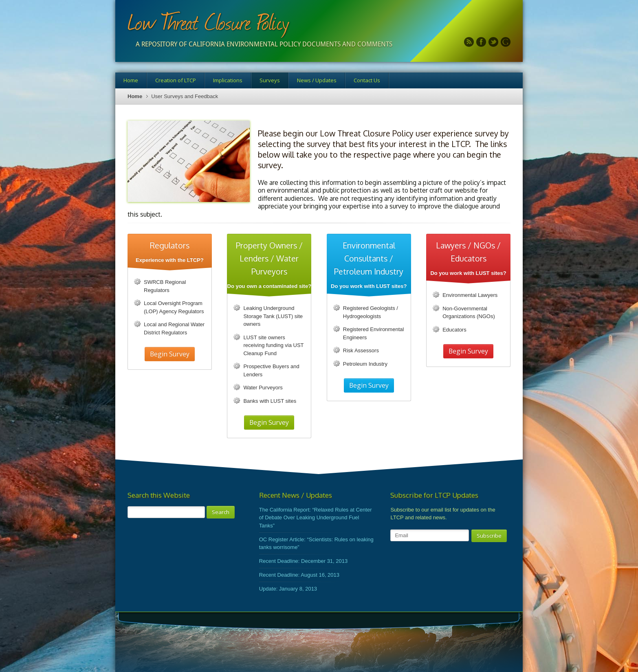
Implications (228, 80)
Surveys (270, 80)
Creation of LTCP (176, 80)
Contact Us (367, 80)
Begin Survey (170, 354)
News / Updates (317, 80)
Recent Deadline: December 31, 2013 (304, 561)
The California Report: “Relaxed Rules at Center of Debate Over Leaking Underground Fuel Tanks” (316, 518)
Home (131, 80)
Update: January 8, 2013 (288, 589)
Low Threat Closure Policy (208, 21)
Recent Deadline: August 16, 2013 (299, 575)
